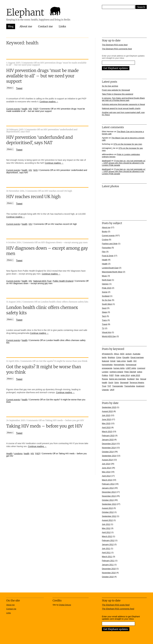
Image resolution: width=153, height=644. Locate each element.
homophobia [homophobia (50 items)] (107, 365)
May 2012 (106, 528)
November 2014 (109, 448)
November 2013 (109, 496)
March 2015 (107, 431)
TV (103, 328)
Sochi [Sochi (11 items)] (111, 383)
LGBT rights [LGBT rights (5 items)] (131, 368)
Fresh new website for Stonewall (116, 90)
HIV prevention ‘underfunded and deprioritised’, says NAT (40, 140)
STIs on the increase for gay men (128, 144)
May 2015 (106, 423)
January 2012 (108, 544)
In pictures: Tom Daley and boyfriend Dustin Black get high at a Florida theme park (123, 99)
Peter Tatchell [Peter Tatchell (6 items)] (130, 372)
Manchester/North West (112, 272)
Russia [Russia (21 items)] (105, 379)
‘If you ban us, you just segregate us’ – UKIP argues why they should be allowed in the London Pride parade (124, 163)
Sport (104, 308)
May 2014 (106, 472)
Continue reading (49, 102)
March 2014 (107, 480)
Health (9, 454)
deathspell (106, 161)
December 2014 (109, 444)
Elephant (25, 12)
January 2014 (108, 488)
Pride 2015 (107, 288)
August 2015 (107, 411)
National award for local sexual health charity (121, 108)
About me (26, 26)
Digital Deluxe (65, 605)
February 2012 (108, 540)
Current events (13, 109)
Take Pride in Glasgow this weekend (118, 94)
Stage (104, 312)
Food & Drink (108, 256)
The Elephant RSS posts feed (115, 45)
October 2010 (108, 577)
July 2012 (106, 524)
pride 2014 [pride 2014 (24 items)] (125, 375)
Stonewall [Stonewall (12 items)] (124, 383)
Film (104, 252)
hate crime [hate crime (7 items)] (121, 361)
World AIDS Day (109, 336)
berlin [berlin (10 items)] (104, 357)
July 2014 (106, 464)
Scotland (106, 296)
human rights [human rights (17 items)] (119, 368)
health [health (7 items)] (129, 361)
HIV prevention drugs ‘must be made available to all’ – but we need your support (42, 76)
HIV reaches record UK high (33, 197)
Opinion (105, 284)
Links (62, 26)
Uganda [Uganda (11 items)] (105, 390)
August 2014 (107, 460)
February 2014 (108, 484)
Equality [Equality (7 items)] (126, 357)
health (25, 109)
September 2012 (109, 516)
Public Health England (63, 281)
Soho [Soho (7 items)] (117, 383)
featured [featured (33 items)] (105, 361)
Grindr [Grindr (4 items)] (113, 361)
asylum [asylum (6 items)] (129, 354)
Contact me (45, 26)
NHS (36, 170)
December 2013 (109, 492)
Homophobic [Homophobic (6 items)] (119, 365)
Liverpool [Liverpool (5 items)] (141, 368)
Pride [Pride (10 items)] (117, 375)
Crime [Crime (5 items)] (119, 357)
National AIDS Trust (42, 281)
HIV (30, 109)
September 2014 (109, 456)
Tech (104, 316)
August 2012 (107, 520)
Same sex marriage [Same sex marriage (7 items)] (117, 379)
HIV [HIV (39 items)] (135, 361)
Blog (11, 26)
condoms (18, 454)
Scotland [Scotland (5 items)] (131, 379)
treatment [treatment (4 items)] (140, 386)
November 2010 (109, 573)
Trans (104, 320)
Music (104, 276)
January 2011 (108, 565)
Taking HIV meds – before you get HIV (44, 426)
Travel (105, 324)
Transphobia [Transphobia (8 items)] (130, 386)
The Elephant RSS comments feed (117, 49)
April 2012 (106, 532)
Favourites (106, 248)
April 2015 (106, 427)
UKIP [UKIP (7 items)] (112, 390)
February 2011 (108, 561)
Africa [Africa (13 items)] (116, 354)
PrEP (36, 109)
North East (106, 280)
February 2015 (108, 436)
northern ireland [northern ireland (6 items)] (116, 372)
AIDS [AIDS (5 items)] (122, 354)
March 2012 (107, 536)
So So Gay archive (110, 86)
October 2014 (108, 452)
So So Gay (107, 300)
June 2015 (106, 419)
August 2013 (107, 508)
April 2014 (106, 476)
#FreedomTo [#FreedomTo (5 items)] (107, 354)
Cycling (105, 240)
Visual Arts (106, 332)
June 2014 (106, 468)
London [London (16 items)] (105, 372)
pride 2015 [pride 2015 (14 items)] (135, 375)
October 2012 (108, 512)
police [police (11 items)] (140, 372)
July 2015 (106, 415)
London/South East (110, 268)
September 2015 (109, 407)
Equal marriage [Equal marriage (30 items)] (137, 357)
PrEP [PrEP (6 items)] (111, 375)
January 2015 (108, 440)
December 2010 (109, 569)
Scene (105, 292)
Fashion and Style (110, 244)
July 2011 (106, 548)
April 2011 (106, 553)
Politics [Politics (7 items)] (105, 375)
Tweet (19, 88)
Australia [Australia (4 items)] (136, 354)
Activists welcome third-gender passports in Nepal (123, 104)
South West (107, 304)
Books (105, 231)
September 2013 (109, 504)
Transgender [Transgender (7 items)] (118, 386)
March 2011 (107, 557)
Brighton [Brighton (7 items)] (111, 357)
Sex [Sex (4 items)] (137, 379)
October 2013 (108, 500)
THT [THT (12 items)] (109, 386)
